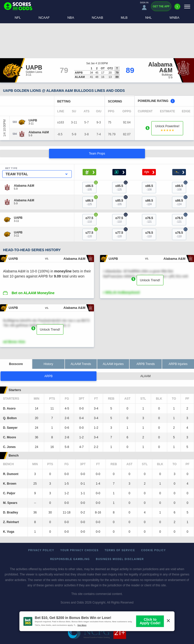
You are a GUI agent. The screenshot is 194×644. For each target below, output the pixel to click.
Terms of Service (120, 550)
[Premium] (177, 9)
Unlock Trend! (150, 280)
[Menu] (187, 6)
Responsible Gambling (70, 559)
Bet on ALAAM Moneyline (33, 293)
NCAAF (44, 18)
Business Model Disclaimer (120, 559)
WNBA (174, 18)
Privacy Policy (41, 550)
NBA (71, 18)
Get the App (161, 6)
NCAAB (97, 18)
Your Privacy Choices (80, 550)
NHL (149, 18)
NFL (18, 18)
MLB (124, 18)
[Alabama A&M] (39, 132)
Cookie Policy (154, 550)
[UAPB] (33, 120)
